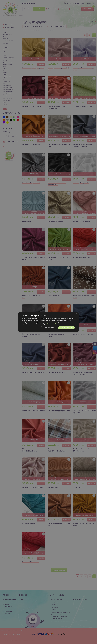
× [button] (76, 314)
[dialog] (48, 322)
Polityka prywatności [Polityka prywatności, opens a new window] (51, 324)
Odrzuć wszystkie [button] (48, 328)
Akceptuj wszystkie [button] (66, 328)
